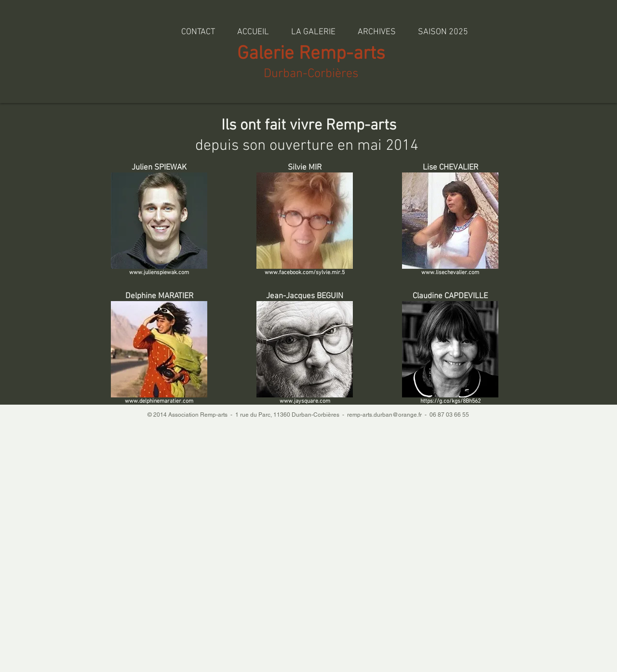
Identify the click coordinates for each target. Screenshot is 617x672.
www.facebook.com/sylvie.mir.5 (305, 273)
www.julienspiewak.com (159, 273)
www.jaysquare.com (305, 401)
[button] (377, 28)
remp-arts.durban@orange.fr (384, 415)
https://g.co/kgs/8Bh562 (450, 401)
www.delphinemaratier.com (159, 401)
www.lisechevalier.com (450, 273)
